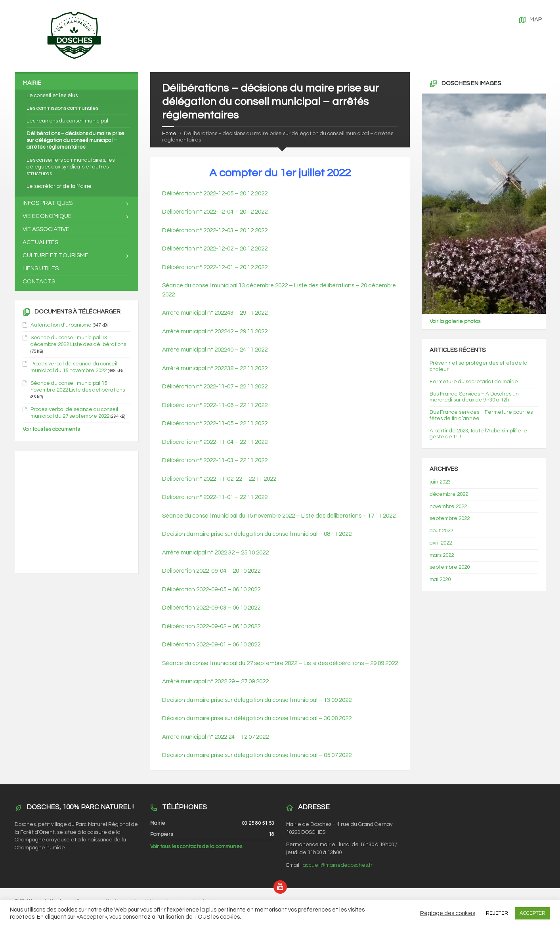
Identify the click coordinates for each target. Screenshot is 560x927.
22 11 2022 (262, 479)
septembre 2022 (450, 518)
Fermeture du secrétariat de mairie (474, 382)
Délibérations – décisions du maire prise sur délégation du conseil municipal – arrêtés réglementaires (75, 140)
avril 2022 (441, 543)
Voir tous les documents (51, 429)
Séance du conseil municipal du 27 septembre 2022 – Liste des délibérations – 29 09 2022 (280, 663)
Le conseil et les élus (52, 96)
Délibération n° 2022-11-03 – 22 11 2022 (215, 460)
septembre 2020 (450, 567)
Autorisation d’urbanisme (61, 325)
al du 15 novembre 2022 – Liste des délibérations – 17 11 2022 (314, 516)
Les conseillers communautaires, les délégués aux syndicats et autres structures (71, 167)
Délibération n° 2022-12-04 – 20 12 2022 (215, 212)
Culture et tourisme (55, 255)
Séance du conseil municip (197, 516)
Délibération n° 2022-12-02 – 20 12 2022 (215, 249)
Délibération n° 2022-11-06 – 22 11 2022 (215, 405)
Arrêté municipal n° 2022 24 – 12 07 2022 (215, 737)
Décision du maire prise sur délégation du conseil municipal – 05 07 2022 (257, 755)
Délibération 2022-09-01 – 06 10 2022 (211, 645)
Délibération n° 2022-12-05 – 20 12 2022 (215, 194)
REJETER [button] (497, 913)
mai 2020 (440, 579)
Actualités (40, 242)
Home (169, 134)
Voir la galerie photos (455, 321)
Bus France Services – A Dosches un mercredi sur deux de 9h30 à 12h (474, 397)
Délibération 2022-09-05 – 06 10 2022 (211, 590)
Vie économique (47, 216)
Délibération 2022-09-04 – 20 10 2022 (211, 571)
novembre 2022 (448, 507)
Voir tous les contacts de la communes (196, 847)
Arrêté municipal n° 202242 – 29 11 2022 (215, 332)
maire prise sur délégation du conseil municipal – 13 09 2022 (273, 700)
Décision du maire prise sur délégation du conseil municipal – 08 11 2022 (257, 534)
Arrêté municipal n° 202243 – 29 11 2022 (215, 313)
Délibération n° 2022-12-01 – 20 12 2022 (215, 267)
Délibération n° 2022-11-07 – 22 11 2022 (215, 387)
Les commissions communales (62, 108)
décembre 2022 (449, 494)
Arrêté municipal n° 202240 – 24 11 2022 (215, 350)
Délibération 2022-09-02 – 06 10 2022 (211, 626)
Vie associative (46, 229)
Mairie (32, 83)
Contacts (39, 282)
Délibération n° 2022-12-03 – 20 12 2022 (215, 230)
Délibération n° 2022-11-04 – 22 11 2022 (215, 442)
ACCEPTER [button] (532, 913)
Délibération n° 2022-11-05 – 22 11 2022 (215, 423)
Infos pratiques (48, 203)
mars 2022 (442, 555)
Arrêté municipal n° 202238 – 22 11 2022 (215, 368)
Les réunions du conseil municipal (67, 121)
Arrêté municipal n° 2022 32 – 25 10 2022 (215, 553)
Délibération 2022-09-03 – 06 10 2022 (211, 608)
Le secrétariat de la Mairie (59, 186)
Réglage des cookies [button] (448, 913)
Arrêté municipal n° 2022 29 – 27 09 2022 (215, 681)
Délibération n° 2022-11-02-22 (202, 479)
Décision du (178, 700)
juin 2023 (440, 482)
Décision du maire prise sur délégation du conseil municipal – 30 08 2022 (257, 718)
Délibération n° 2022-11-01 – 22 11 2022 (215, 497)
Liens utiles (41, 269)
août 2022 (441, 531)
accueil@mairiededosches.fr (338, 865)
